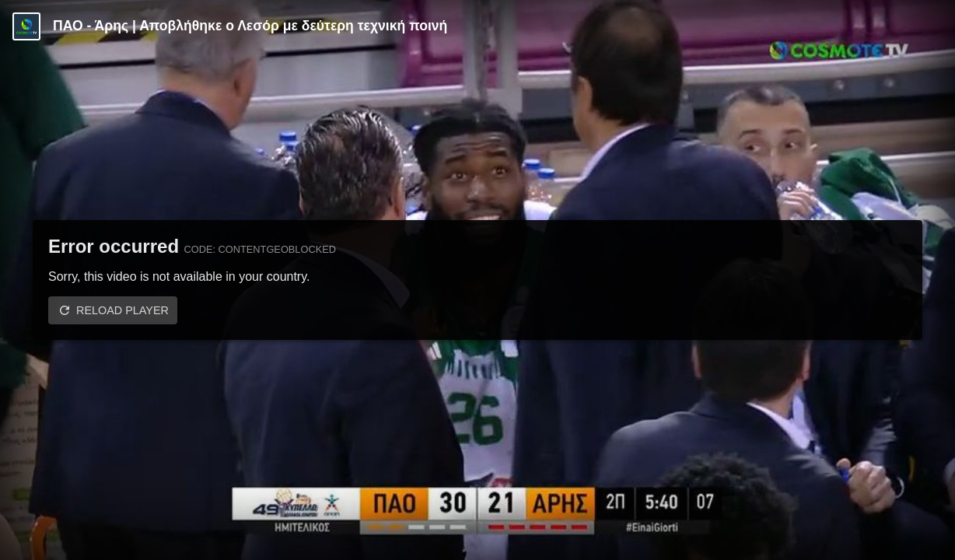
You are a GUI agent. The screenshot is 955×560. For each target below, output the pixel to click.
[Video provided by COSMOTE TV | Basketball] (26, 26)
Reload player (122, 310)
